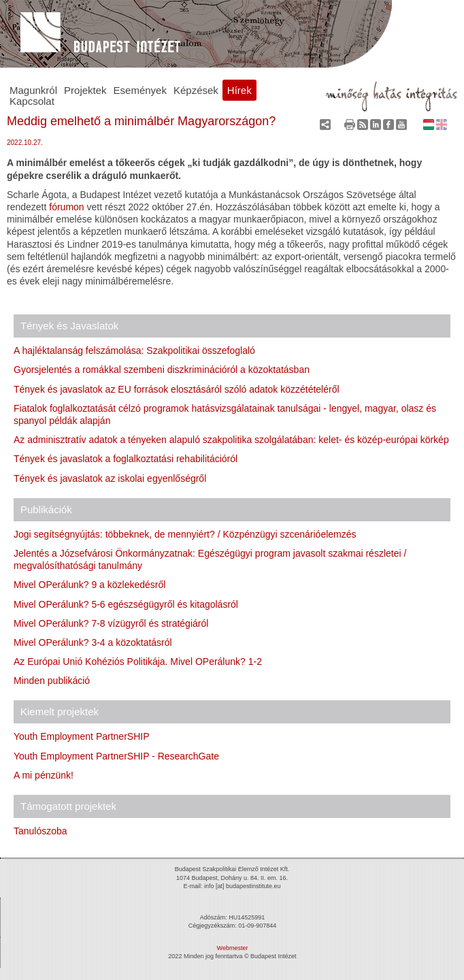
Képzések (196, 90)
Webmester (233, 948)
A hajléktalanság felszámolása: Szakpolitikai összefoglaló (134, 350)
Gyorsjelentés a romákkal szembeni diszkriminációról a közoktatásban (162, 370)
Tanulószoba (40, 831)
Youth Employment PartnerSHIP (81, 736)
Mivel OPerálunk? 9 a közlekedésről (89, 585)
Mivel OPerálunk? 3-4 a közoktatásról (93, 642)
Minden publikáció (52, 681)
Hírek (239, 90)
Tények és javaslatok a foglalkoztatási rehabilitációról (126, 459)
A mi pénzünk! (44, 775)
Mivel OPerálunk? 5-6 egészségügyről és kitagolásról (126, 604)
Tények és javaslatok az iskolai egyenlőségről (110, 478)
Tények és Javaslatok (69, 326)
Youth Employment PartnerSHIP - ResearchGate (116, 756)
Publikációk (46, 509)
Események (140, 90)
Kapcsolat (32, 101)
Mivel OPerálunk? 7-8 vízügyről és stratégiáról (111, 623)
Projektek (85, 90)
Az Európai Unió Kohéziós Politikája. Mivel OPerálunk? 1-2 (138, 661)
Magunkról (33, 90)
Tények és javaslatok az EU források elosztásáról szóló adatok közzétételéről (177, 389)
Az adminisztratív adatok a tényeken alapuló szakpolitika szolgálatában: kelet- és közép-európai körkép (231, 440)
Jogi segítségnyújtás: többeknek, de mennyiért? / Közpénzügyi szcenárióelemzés (185, 534)
